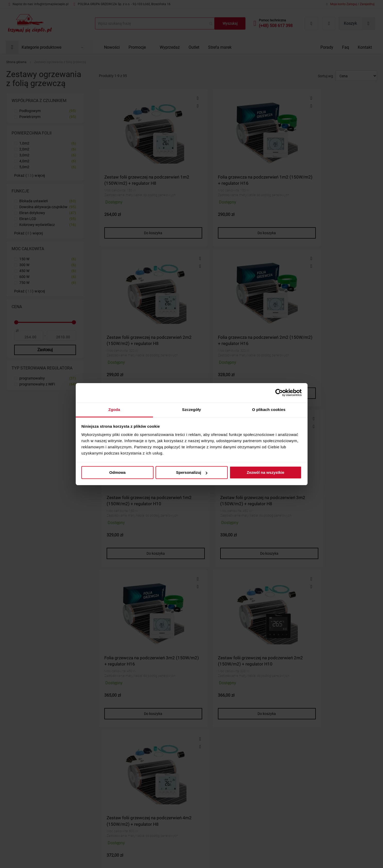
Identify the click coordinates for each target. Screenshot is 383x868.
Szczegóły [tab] (191, 410)
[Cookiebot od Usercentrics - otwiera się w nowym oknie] (279, 393)
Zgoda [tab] (114, 410)
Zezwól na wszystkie (266, 472)
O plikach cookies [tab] (269, 410)
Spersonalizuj (192, 472)
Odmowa (117, 472)
